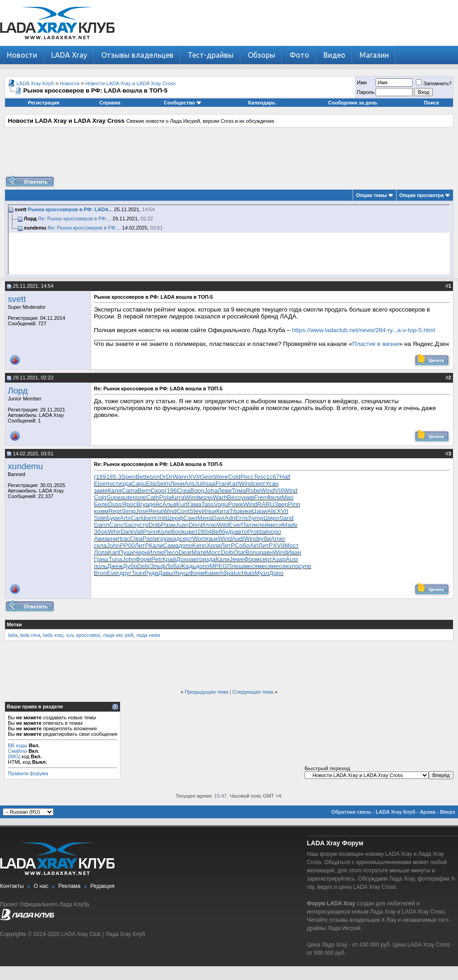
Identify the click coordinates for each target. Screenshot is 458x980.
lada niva (30, 635)
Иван (294, 552)
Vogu (221, 504)
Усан (272, 484)
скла (100, 545)
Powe (236, 504)
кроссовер (88, 635)
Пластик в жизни (376, 344)
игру (161, 539)
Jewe (237, 559)
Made (290, 525)
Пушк (127, 552)
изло (292, 566)
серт (259, 484)
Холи (214, 545)
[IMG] (14, 756)
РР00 (128, 545)
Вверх (448, 812)
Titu (234, 511)
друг (126, 573)
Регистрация (44, 103)
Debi (143, 566)
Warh (220, 497)
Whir (114, 532)
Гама (194, 504)
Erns (242, 518)
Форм (143, 559)
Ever (235, 525)
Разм (168, 525)
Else (100, 484)
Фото (299, 55)
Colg (100, 497)
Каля (114, 490)
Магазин (374, 55)
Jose (142, 511)
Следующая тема (253, 692)
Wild (223, 525)
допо (185, 545)
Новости (22, 55)
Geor (207, 477)
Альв (169, 504)
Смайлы (17, 751)
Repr (115, 511)
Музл (262, 573)
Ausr (292, 559)
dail (263, 532)
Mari (288, 497)
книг (114, 539)
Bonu (253, 552)
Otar (240, 552)
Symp (256, 518)
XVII (194, 477)
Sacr (130, 525)
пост (112, 484)
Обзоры (262, 55)
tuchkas (244, 573)
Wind (246, 484)
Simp (129, 511)
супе (305, 566)
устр (143, 525)
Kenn (199, 545)
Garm (101, 525)
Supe (113, 497)
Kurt (182, 504)
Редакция (102, 886)
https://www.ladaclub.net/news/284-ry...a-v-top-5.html (363, 330)
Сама (171, 545)
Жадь (188, 566)
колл (153, 477)
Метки (14, 624)
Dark (127, 532)
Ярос (129, 504)
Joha (211, 490)
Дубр (130, 566)
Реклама (69, 886)
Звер (281, 504)
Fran (221, 484)
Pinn (294, 504)
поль (101, 566)
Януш (181, 573)
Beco (234, 497)
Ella (151, 484)
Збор (101, 532)
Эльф (158, 566)
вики (246, 511)
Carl (136, 518)
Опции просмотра (422, 195)
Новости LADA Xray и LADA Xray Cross (130, 83)
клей (262, 525)
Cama (130, 490)
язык (211, 539)
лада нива (148, 635)
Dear (185, 552)
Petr (157, 559)
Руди (151, 573)
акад (173, 539)
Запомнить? (434, 83)
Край (169, 559)
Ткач (138, 573)
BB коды (18, 745)
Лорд (18, 391)
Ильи (209, 511)
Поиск (432, 103)
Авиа (101, 539)
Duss (115, 504)
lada (13, 635)
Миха (205, 518)
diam (149, 518)
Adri (230, 518)
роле (140, 497)
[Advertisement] (229, 155)
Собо (242, 545)
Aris (189, 484)
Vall (138, 532)
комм (101, 511)
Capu (139, 484)
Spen (128, 477)
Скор (158, 490)
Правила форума (28, 773)
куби (264, 539)
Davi (218, 518)
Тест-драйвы (211, 55)
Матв (199, 552)
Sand (286, 518)
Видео (334, 55)
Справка (110, 103)
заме (101, 490)
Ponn (150, 532)
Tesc (260, 477)
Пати (248, 525)
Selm (163, 484)
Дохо (183, 559)
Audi (238, 539)
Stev (196, 511)
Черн (141, 552)
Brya (142, 504)
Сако (190, 518)
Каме (212, 573)
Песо (172, 552)
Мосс (213, 552)
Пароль (365, 92)
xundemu (25, 466)
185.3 (114, 477)
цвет (191, 532)
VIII (279, 490)
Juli (199, 484)
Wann (180, 477)
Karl (234, 484)
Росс (247, 477)
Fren (260, 497)
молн (205, 497)
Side (100, 518)
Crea (183, 490)
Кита (178, 497)
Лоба (173, 566)
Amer (278, 539)
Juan (182, 525)
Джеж (115, 566)
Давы (166, 573)
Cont (183, 511)
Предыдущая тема (206, 692)
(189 (100, 477)
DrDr (166, 477)
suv (70, 635)
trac (125, 539)
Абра (226, 573)
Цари (259, 511)
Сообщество (183, 103)
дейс (155, 504)
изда (125, 484)
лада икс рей (118, 635)
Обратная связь (351, 812)
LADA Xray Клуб (35, 83)
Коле (164, 532)
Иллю (209, 525)
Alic (272, 511)
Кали (156, 545)
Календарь (262, 103)
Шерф (174, 518)
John (113, 545)
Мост (292, 545)
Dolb (155, 525)
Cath (153, 497)
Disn (195, 525)
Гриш (101, 559)
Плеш (235, 566)
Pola (165, 497)
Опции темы (371, 195)
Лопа (101, 552)
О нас (41, 886)
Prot (253, 532)
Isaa (210, 484)
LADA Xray (69, 55)
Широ (271, 518)
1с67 (273, 477)
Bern (144, 490)
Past (149, 539)
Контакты (12, 886)
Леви (225, 490)
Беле (101, 504)
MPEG (218, 566)
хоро (275, 532)
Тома (239, 490)
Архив (428, 812)
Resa (155, 511)
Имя (362, 82)
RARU (266, 504)
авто (241, 532)
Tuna (115, 559)
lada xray (53, 635)
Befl (216, 532)
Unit (161, 518)
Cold (234, 477)
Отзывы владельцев (137, 55)
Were (221, 477)
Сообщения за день (353, 103)
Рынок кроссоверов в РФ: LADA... (70, 209)
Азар (279, 559)
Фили (274, 497)
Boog (197, 490)
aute (127, 497)
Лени (177, 484)
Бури (113, 518)
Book (178, 532)
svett (17, 299)
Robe (253, 490)
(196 (171, 490)
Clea (136, 539)
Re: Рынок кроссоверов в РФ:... (74, 219)
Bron (100, 573)
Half (285, 477)
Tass (208, 504)
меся (275, 525)
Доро (276, 573)
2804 (205, 532)
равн (266, 552)
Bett (141, 477)
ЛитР (142, 545)
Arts (125, 518)
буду (228, 532)
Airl (254, 545)
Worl (199, 539)
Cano (116, 525)
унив (248, 497)
